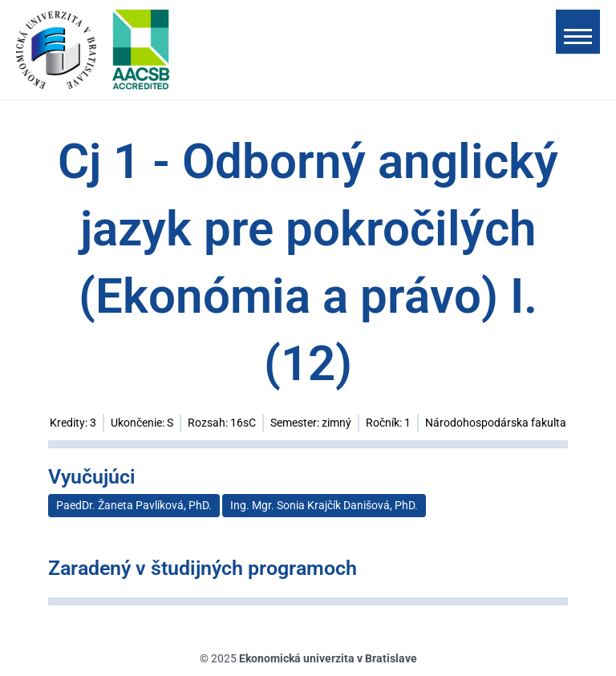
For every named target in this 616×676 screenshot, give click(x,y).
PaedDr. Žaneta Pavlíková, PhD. (134, 505)
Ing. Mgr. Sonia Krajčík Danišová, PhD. (324, 505)
